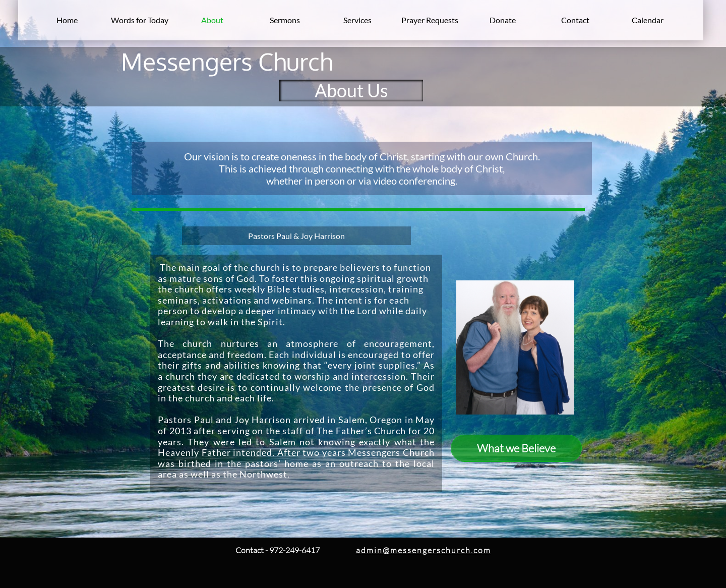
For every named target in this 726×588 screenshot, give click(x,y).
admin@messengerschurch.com (423, 550)
